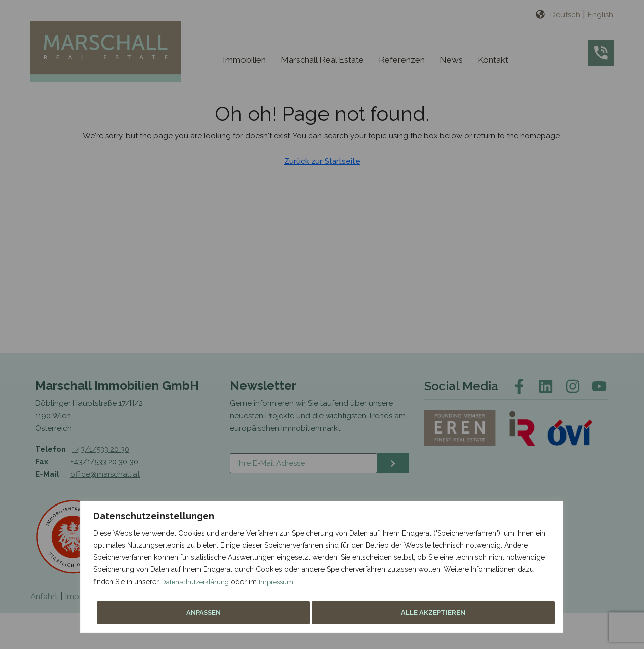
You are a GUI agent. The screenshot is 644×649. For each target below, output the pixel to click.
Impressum (280, 585)
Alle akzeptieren (504, 613)
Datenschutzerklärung (196, 585)
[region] (322, 324)
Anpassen (414, 613)
